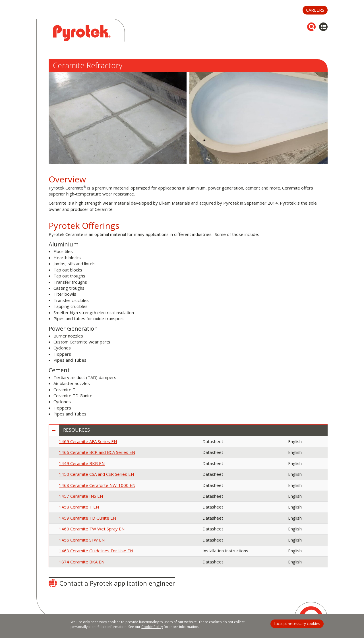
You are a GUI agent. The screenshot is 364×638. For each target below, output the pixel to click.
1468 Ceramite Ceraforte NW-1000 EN (97, 485)
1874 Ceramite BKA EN (82, 562)
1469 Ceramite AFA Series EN (88, 441)
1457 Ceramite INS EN (81, 496)
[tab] (188, 430)
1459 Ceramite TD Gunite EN (87, 518)
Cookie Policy (152, 627)
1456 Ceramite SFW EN (82, 540)
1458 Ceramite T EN (79, 507)
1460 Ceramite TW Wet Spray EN (92, 529)
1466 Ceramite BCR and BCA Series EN (97, 452)
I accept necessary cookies (297, 623)
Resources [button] (76, 430)
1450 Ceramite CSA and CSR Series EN (96, 474)
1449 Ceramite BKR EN (82, 463)
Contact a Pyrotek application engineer (117, 583)
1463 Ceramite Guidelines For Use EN (96, 551)
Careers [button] (315, 10)
